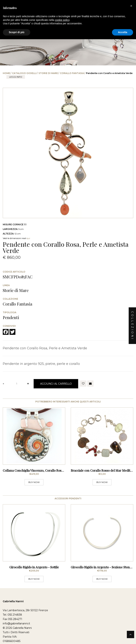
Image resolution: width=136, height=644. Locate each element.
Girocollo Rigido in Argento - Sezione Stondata (103, 578)
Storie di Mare (48, 73)
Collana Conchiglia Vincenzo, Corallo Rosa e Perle (38, 475)
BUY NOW (34, 487)
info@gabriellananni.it (16, 634)
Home (6, 73)
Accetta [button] (123, 32)
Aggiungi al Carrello (56, 384)
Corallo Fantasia (72, 73)
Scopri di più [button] (17, 32)
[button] (131, 6)
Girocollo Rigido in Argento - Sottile (34, 578)
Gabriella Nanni (13, 612)
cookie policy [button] (62, 20)
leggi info (16, 77)
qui (28, 238)
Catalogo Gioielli (24, 73)
